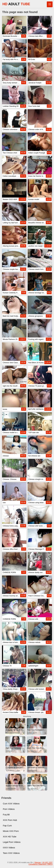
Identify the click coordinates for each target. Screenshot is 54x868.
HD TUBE (16, 4)
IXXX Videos (9, 848)
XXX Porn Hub (10, 820)
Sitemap (38, 863)
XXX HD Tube (10, 837)
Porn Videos (9, 809)
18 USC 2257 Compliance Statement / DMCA (41, 863)
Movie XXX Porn (11, 831)
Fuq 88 (6, 815)
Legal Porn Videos (12, 842)
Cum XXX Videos (11, 804)
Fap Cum (7, 826)
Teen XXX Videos (11, 853)
